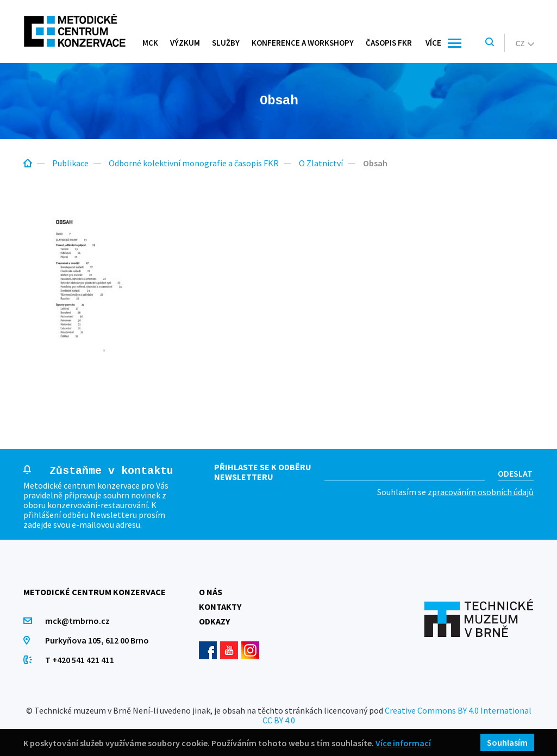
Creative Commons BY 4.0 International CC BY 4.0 (397, 715)
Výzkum (185, 43)
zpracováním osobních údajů (481, 492)
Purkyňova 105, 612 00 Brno (97, 640)
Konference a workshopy (303, 43)
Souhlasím (507, 742)
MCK (150, 43)
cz (525, 43)
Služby (226, 43)
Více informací (403, 743)
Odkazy (214, 621)
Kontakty (220, 607)
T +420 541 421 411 (80, 660)
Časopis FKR (389, 43)
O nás (211, 592)
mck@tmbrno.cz (77, 621)
